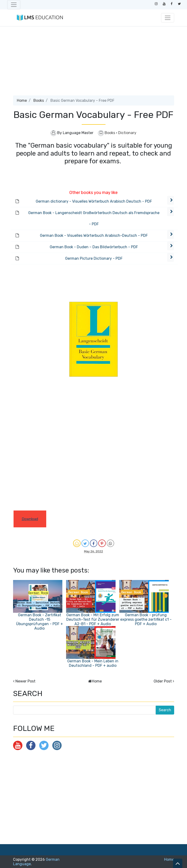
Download (30, 519)
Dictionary (127, 133)
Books (39, 100)
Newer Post (25, 681)
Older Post (163, 681)
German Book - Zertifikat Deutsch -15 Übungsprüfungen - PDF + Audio (40, 622)
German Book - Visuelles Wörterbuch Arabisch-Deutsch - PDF (94, 235)
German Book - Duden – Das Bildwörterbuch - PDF (94, 247)
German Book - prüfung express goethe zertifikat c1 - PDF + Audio (146, 619)
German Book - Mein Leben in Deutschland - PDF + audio (93, 663)
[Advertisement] (94, 63)
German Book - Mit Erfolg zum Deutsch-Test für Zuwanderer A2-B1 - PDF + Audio (93, 619)
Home (22, 100)
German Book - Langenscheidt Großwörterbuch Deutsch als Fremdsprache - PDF (94, 218)
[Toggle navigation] (14, 5)
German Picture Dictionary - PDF (94, 258)
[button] (171, 200)
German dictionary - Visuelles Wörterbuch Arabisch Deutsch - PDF (94, 201)
